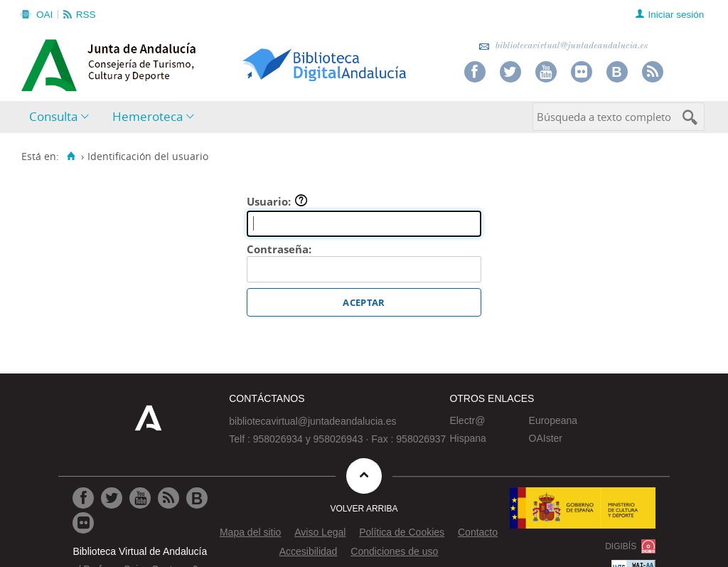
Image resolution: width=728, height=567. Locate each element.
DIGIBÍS (621, 546)
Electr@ (467, 420)
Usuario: (277, 201)
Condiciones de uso (394, 551)
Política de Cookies (402, 532)
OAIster (546, 438)
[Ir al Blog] (197, 498)
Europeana (553, 420)
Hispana (467, 438)
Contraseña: (279, 249)
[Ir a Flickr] (83, 523)
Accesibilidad (309, 551)
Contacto (478, 532)
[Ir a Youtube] (140, 498)
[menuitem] (62, 117)
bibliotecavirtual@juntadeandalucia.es (563, 46)
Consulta (53, 116)
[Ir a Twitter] (112, 498)
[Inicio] (71, 157)
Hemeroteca (148, 116)
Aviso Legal (320, 532)
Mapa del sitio (250, 532)
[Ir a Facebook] (83, 498)
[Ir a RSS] (168, 498)
